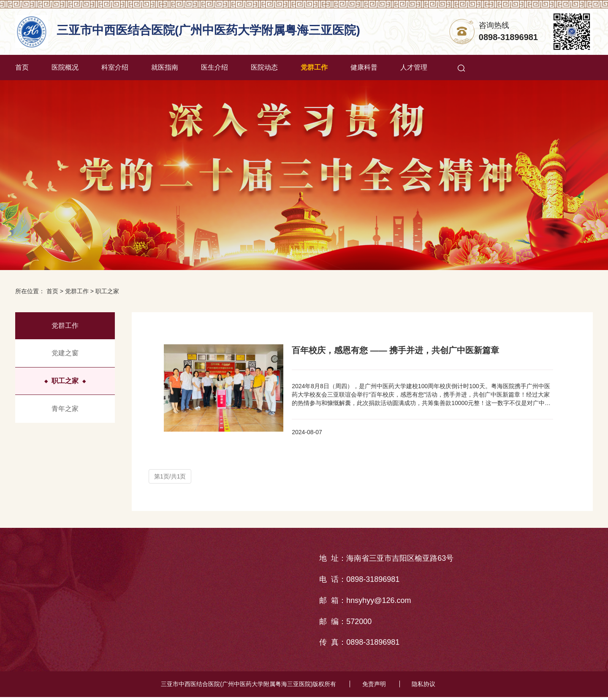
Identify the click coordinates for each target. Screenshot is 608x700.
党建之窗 (65, 353)
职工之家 (107, 291)
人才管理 (414, 67)
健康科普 (364, 67)
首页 (22, 67)
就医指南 (165, 67)
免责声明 (374, 687)
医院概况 (65, 67)
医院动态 (264, 67)
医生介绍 (214, 67)
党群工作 (314, 67)
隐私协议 (425, 687)
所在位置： (30, 291)
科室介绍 (115, 67)
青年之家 (65, 409)
